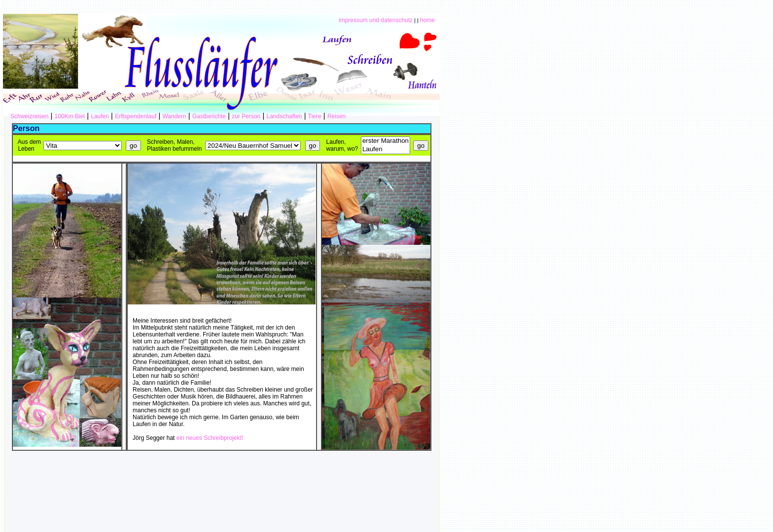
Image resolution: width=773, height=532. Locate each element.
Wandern (174, 116)
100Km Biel (70, 116)
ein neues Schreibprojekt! (210, 438)
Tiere (315, 116)
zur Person (246, 116)
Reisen (336, 116)
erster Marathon (386, 141)
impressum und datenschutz (376, 20)
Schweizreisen (29, 116)
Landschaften (284, 116)
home (427, 20)
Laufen (100, 116)
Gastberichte (209, 116)
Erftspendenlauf (136, 116)
